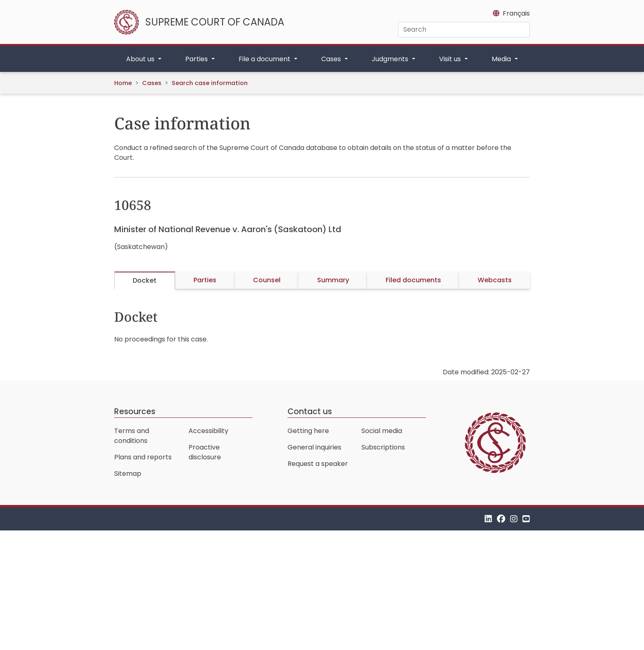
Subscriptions (383, 447)
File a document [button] (265, 59)
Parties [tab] (205, 280)
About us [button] (141, 59)
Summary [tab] (333, 280)
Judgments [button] (391, 59)
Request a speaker (318, 464)
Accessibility (208, 431)
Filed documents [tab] (413, 280)
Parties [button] (197, 59)
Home (123, 83)
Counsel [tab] (267, 280)
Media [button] (502, 59)
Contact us (310, 411)
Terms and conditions (132, 436)
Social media (382, 431)
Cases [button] (332, 59)
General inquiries (314, 447)
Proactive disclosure (205, 452)
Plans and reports (143, 457)
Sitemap (128, 474)
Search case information (210, 83)
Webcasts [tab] (495, 280)
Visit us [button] (451, 59)
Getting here (308, 431)
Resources (135, 411)
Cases (152, 83)
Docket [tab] (145, 280)
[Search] (464, 30)
